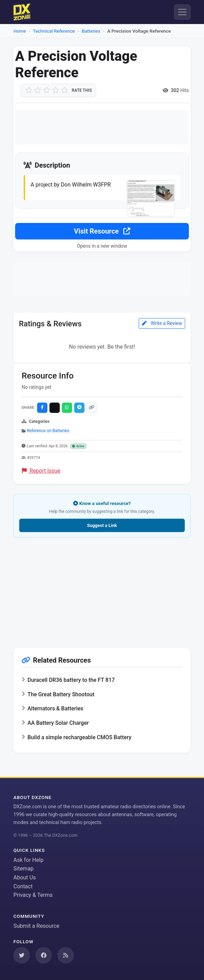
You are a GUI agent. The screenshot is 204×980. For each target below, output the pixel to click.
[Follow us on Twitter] (22, 955)
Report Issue (41, 471)
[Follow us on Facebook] (44, 955)
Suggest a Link (102, 525)
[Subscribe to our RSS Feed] (66, 955)
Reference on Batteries (48, 431)
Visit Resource (102, 231)
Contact (23, 886)
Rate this (82, 90)
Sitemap (24, 869)
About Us (25, 877)
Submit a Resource (36, 926)
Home (20, 31)
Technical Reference (54, 31)
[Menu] (182, 12)
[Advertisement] (102, 127)
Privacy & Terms (33, 895)
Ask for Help (29, 860)
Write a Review (162, 323)
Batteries (91, 31)
